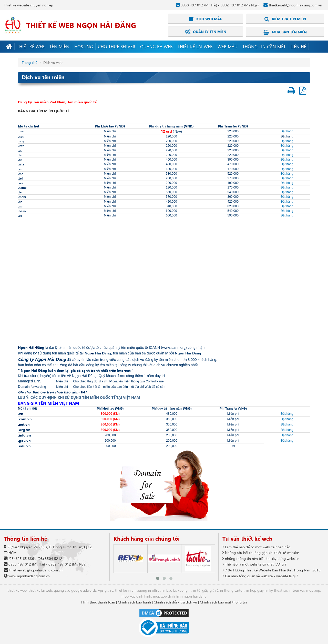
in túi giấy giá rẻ (206, 590)
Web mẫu (228, 46)
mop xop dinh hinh (136, 596)
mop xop (313, 590)
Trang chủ (30, 62)
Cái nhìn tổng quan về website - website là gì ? (260, 576)
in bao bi (169, 590)
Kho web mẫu (206, 19)
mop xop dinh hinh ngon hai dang (180, 596)
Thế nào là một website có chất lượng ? (254, 564)
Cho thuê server (117, 46)
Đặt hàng (287, 131)
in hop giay (255, 590)
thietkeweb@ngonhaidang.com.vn (295, 5)
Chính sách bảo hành (134, 602)
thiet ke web (17, 590)
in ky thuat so (276, 590)
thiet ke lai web (40, 590)
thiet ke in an (125, 590)
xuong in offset (149, 590)
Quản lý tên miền (206, 32)
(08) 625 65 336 (21, 558)
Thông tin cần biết (264, 46)
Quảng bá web (156, 46)
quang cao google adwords (75, 590)
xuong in (185, 590)
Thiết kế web (31, 46)
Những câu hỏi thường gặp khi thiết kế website (261, 552)
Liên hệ (298, 46)
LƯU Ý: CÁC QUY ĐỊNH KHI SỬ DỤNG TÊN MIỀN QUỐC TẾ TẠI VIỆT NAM (79, 397)
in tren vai (297, 590)
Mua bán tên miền (285, 32)
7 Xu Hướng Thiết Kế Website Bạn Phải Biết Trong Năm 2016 (271, 570)
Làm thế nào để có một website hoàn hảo (256, 547)
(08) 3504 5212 (50, 558)
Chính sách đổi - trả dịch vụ (175, 602)
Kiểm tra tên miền (285, 19)
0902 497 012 (232, 5)
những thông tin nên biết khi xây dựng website (260, 558)
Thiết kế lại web (195, 46)
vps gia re (106, 590)
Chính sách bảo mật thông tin (223, 602)
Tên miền (59, 46)
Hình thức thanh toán (98, 602)
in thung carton (232, 590)
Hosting (84, 46)
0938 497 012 (192, 5)
